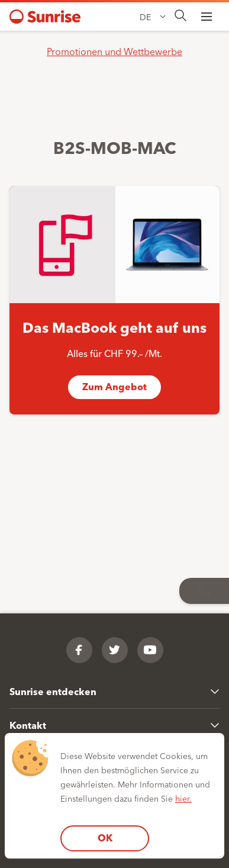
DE (145, 17)
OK (105, 838)
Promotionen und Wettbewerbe (114, 51)
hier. (183, 798)
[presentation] (180, 16)
